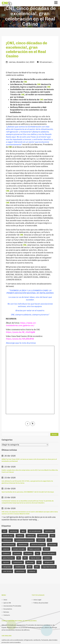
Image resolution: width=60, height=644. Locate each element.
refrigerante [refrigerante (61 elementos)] (7, 502)
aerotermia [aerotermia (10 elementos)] (14, 466)
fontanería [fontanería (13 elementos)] (6, 488)
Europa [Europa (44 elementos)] (46, 484)
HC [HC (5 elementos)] (19, 493)
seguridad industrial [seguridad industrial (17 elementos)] (49, 502)
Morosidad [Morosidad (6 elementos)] (30, 497)
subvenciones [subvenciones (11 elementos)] (20, 506)
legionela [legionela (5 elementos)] (6, 497)
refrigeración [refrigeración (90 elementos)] (49, 497)
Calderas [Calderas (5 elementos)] (20, 471)
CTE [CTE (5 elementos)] (49, 475)
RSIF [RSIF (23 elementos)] (37, 502)
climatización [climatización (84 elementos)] (43, 471)
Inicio (5, 535)
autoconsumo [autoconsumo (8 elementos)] (49, 466)
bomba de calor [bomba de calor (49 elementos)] (8, 471)
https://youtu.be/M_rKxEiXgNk (20, 332)
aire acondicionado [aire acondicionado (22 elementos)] (35, 466)
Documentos (8, 544)
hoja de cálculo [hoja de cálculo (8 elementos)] (35, 493)
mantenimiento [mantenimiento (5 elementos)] (18, 497)
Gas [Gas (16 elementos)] (38, 488)
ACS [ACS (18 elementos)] (4, 466)
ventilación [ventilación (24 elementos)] (32, 506)
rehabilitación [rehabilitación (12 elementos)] (19, 502)
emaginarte (54, 640)
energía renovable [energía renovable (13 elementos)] (19, 484)
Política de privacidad (41, 538)
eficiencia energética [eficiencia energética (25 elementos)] (38, 479)
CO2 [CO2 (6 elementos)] (52, 471)
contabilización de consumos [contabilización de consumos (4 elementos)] (25, 475)
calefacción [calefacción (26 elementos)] (31, 471)
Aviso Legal (37, 535)
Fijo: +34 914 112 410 (30, 611)
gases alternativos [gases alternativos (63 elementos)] (49, 488)
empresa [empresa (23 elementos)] (6, 484)
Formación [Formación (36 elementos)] (17, 488)
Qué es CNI (7, 538)
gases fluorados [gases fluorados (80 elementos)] (8, 493)
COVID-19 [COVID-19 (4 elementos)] (41, 475)
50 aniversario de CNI (50, 62)
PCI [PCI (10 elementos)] (39, 497)
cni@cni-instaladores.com (10, 611)
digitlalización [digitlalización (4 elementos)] (23, 479)
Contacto (7, 550)
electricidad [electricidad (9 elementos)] (52, 479)
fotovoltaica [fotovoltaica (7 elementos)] (28, 488)
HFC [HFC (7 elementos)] (25, 493)
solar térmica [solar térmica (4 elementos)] (7, 506)
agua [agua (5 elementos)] (23, 466)
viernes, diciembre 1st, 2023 (21, 62)
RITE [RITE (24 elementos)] (30, 502)
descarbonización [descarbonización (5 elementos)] (9, 479)
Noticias (6, 547)
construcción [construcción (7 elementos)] (7, 475)
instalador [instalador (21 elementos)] (47, 493)
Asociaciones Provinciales (12, 541)
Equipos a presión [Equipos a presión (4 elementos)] (34, 484)
